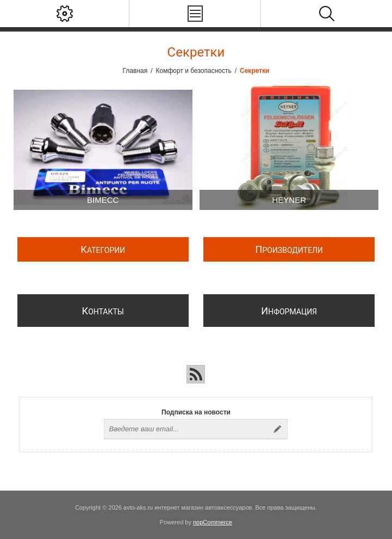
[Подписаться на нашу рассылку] (186, 429)
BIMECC (103, 200)
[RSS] (196, 374)
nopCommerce (213, 522)
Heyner (289, 200)
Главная (135, 71)
